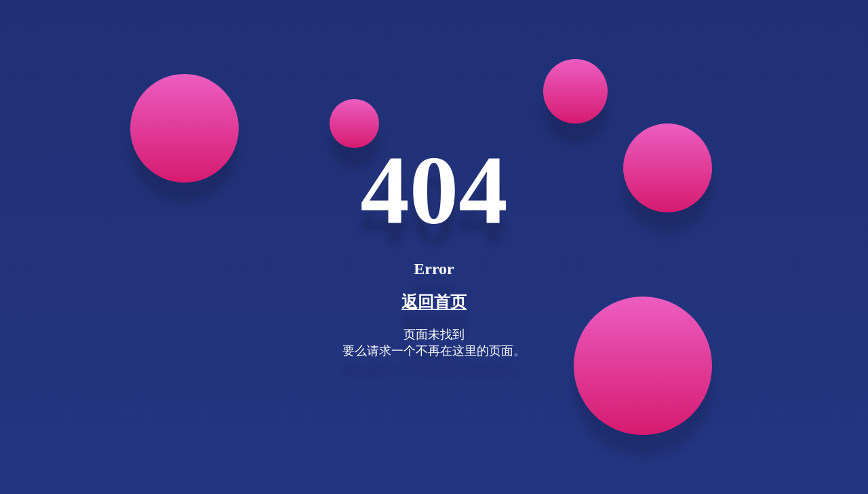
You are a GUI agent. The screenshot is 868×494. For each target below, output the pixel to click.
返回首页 (434, 302)
